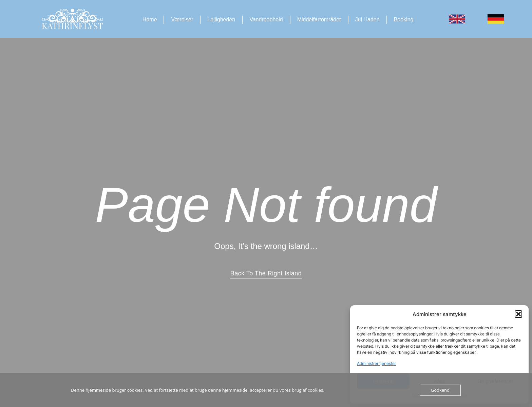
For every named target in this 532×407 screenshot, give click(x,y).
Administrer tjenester (376, 363)
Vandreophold (266, 20)
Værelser (182, 20)
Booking (404, 20)
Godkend (440, 390)
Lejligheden (221, 20)
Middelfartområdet (319, 20)
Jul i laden (367, 20)
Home (150, 20)
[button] (518, 314)
